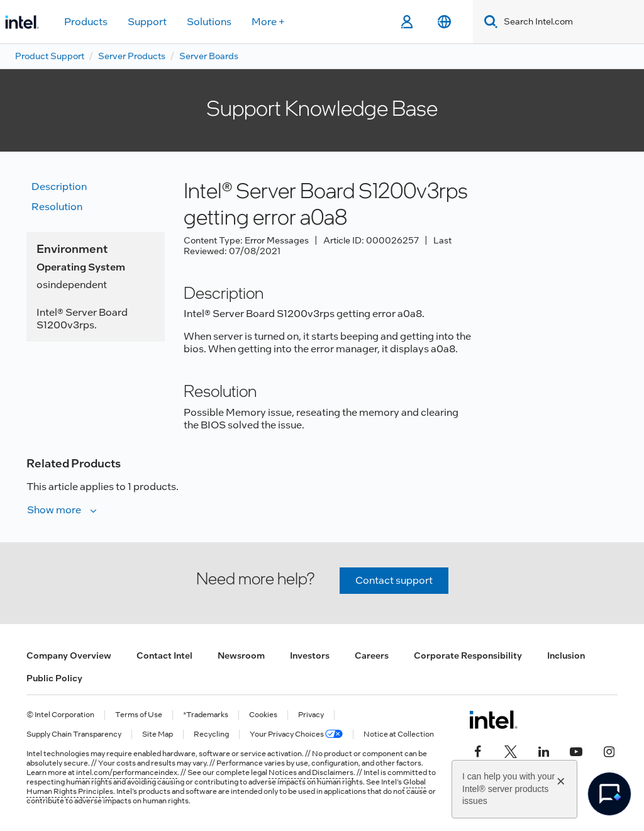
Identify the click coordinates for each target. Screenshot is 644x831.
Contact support (394, 580)
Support (147, 22)
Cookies (263, 715)
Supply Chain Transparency (74, 734)
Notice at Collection (399, 734)
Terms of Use (139, 715)
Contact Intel (164, 655)
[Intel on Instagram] (609, 750)
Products (86, 22)
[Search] (488, 22)
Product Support (50, 56)
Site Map (158, 734)
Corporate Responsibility (468, 655)
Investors (310, 655)
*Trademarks (206, 715)
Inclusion (566, 655)
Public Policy (54, 678)
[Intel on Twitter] (511, 750)
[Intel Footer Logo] (493, 720)
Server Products (132, 56)
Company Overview (69, 655)
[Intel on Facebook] (478, 750)
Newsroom (241, 655)
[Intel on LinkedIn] (543, 750)
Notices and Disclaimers (311, 772)
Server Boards (209, 56)
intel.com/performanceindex (127, 772)
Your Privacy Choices (296, 734)
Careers (372, 655)
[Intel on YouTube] (576, 750)
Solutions (209, 22)
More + (268, 22)
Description (59, 187)
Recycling (211, 734)
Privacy (311, 715)
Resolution (57, 207)
